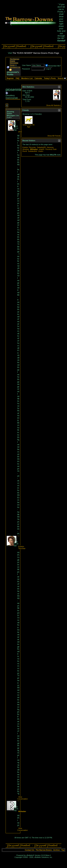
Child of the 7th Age (29, 126)
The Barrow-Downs (44, 850)
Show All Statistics (53, 105)
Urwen (41, 151)
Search (61, 78)
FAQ (18, 78)
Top (63, 850)
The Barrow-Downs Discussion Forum (15, 62)
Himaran (26, 149)
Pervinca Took (51, 149)
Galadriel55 (41, 147)
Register (10, 78)
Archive (57, 850)
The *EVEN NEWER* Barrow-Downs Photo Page (36, 53)
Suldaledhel (33, 151)
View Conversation (23, 798)
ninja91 (42, 149)
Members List (15, 67)
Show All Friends (54, 136)
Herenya (50, 147)
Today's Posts (50, 78)
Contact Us (29, 850)
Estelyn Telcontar (22, 547)
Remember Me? (53, 66)
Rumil (25, 151)
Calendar (38, 78)
